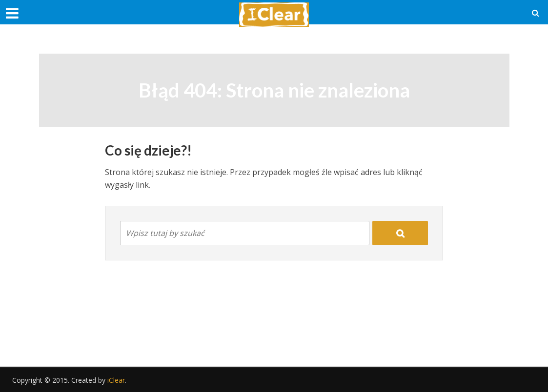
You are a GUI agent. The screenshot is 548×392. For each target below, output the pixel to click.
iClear (116, 380)
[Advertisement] (274, 331)
